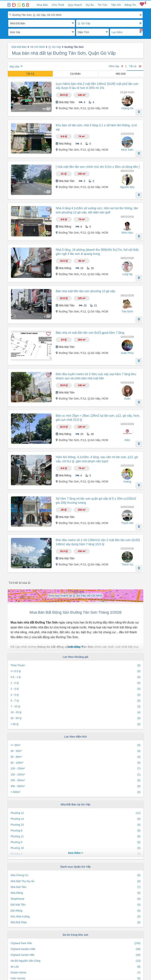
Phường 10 (75, 825)
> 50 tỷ (75, 724)
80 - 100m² (75, 763)
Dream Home (75, 973)
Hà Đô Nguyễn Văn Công (75, 961)
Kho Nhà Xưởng (75, 917)
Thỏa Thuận (75, 665)
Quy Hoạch (75, 5)
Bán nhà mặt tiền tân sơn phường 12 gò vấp (85, 291)
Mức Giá (15, 32)
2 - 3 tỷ (75, 689)
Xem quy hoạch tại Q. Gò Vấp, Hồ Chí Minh (76, 596)
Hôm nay (116, 66)
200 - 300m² (75, 780)
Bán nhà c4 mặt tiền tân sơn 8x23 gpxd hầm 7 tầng (90, 333)
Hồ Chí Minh (37, 47)
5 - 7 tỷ (75, 701)
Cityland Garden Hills (75, 949)
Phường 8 (75, 831)
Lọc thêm (117, 32)
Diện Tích (83, 32)
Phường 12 (75, 813)
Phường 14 (75, 819)
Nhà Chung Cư (75, 875)
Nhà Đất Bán (18, 23)
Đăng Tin (130, 5)
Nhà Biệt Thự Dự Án (75, 881)
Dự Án (90, 5)
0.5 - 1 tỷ (75, 677)
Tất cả (135, 66)
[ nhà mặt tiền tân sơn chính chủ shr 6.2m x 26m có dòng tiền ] (98, 167)
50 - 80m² (75, 757)
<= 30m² (75, 745)
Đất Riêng (75, 911)
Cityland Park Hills (75, 943)
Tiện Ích (116, 5)
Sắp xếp (14, 67)
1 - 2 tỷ (75, 683)
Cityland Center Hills (75, 955)
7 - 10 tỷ (75, 707)
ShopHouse (75, 899)
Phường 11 (75, 836)
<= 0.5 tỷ (75, 671)
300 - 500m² (75, 786)
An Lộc (75, 967)
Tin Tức (103, 5)
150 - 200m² (75, 775)
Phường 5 (75, 842)
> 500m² (75, 792)
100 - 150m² (75, 769)
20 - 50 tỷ (75, 718)
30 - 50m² (75, 751)
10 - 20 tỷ (75, 712)
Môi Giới (121, 74)
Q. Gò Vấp (84, 23)
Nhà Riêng (75, 893)
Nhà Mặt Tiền (75, 887)
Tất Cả (30, 74)
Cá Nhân (75, 74)
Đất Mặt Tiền (75, 905)
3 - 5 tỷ (75, 695)
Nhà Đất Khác (75, 922)
